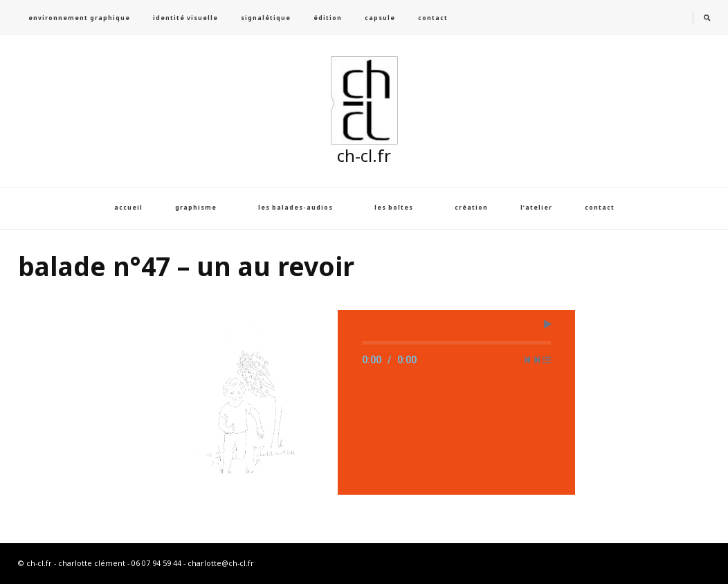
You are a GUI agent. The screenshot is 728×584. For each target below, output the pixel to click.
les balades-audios (295, 208)
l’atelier (536, 208)
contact (433, 18)
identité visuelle (185, 18)
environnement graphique (79, 18)
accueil (128, 208)
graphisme (196, 208)
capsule (380, 18)
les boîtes (394, 208)
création (471, 208)
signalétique (266, 18)
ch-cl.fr (364, 155)
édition (328, 18)
